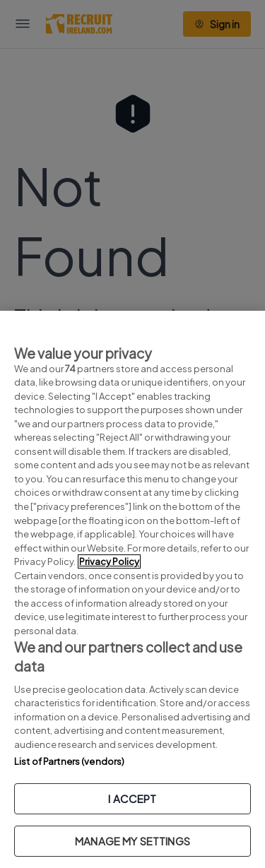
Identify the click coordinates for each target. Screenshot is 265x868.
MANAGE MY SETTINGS (132, 841)
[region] (132, 589)
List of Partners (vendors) (69, 761)
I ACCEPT (132, 798)
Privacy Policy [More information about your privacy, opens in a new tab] (109, 561)
